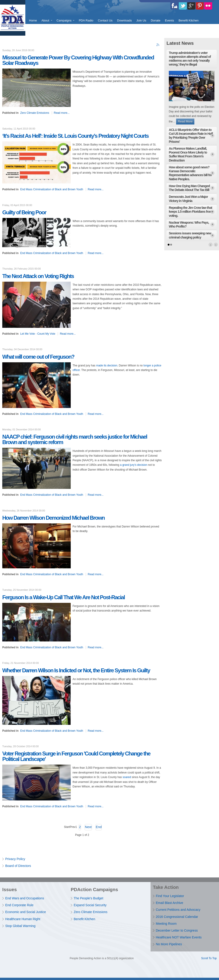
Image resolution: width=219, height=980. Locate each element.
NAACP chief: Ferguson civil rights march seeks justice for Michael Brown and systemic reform (75, 439)
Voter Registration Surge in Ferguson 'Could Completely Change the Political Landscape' (76, 756)
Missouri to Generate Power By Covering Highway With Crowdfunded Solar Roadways (78, 60)
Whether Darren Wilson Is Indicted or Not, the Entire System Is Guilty (76, 670)
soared (127, 777)
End (99, 827)
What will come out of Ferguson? (38, 357)
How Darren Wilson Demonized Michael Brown (53, 518)
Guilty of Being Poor (24, 212)
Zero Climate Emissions (35, 113)
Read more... (62, 113)
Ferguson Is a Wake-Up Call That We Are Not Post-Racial (64, 597)
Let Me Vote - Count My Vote (38, 334)
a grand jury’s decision (134, 465)
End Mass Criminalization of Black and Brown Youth (52, 189)
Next (88, 827)
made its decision (107, 366)
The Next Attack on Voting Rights (38, 276)
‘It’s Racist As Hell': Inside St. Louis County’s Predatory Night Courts (75, 136)
